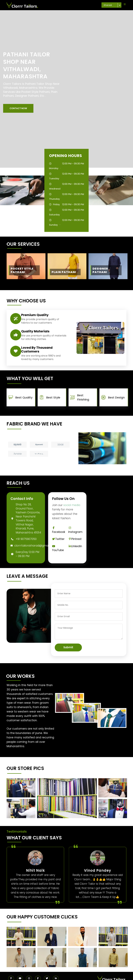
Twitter (58, 539)
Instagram (75, 530)
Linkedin (75, 546)
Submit (68, 647)
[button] (18, 108)
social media (72, 505)
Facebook (59, 530)
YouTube (58, 548)
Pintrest (75, 539)
